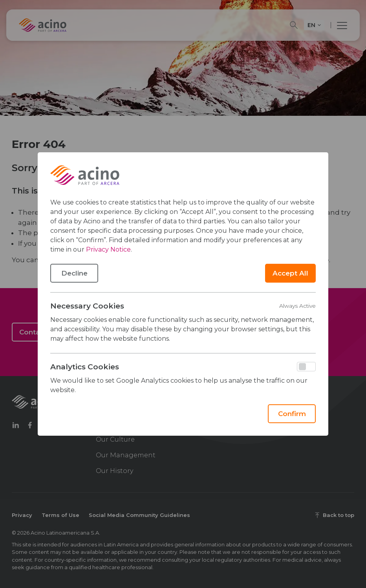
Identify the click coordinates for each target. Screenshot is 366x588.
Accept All (290, 273)
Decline (74, 273)
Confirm (292, 414)
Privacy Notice (108, 249)
